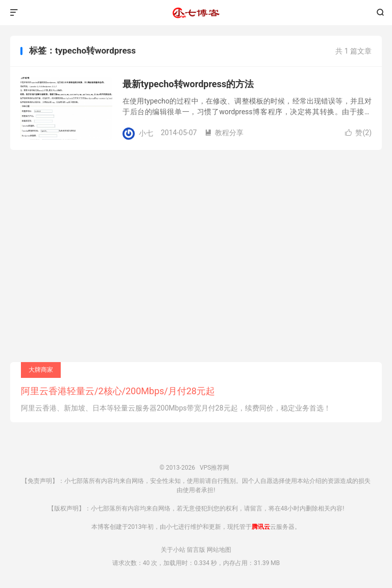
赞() (358, 133)
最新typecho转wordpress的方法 (188, 84)
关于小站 (173, 550)
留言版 (196, 550)
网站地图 (219, 550)
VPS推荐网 (196, 13)
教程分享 (224, 133)
